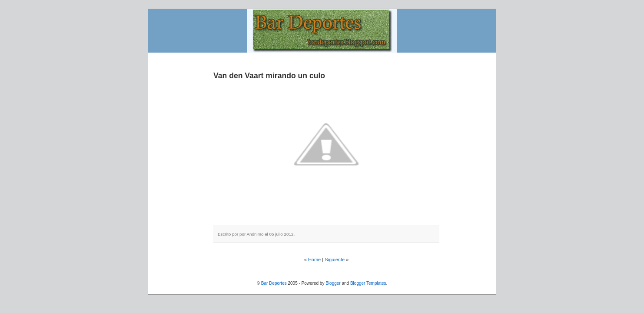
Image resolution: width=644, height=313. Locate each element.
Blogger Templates (368, 283)
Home (314, 260)
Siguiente (335, 260)
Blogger (333, 283)
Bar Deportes (274, 283)
